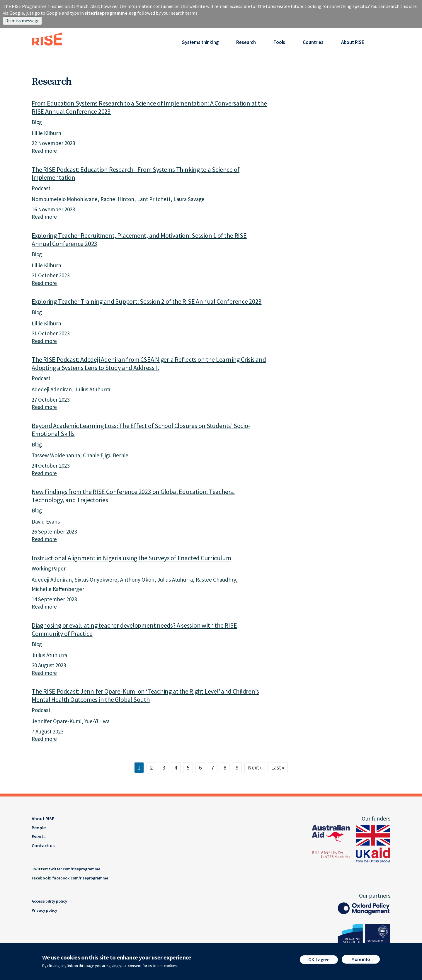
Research (246, 42)
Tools (279, 42)
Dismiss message (22, 21)
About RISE (353, 42)
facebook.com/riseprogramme (80, 878)
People (39, 828)
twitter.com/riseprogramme (75, 869)
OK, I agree (319, 961)
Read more (44, 151)
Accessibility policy (49, 901)
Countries (313, 42)
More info (361, 960)
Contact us (43, 845)
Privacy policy (44, 910)
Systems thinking (200, 42)
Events (39, 836)
